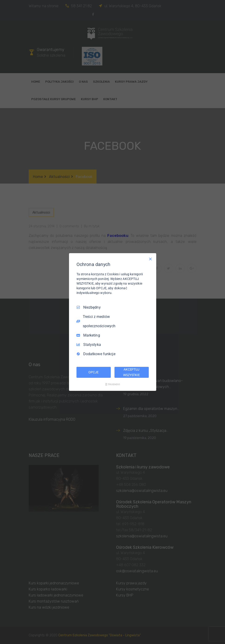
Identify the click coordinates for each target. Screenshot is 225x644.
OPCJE (93, 372)
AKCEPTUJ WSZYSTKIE (132, 372)
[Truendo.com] (113, 384)
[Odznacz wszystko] (150, 259)
